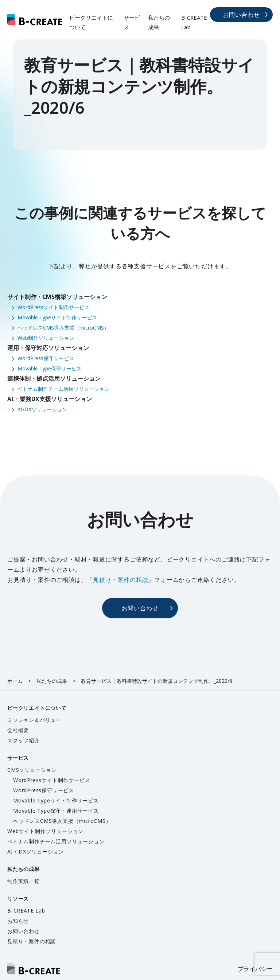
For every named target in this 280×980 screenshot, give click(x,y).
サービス (132, 22)
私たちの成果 (159, 22)
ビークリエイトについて (91, 22)
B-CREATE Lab (194, 22)
